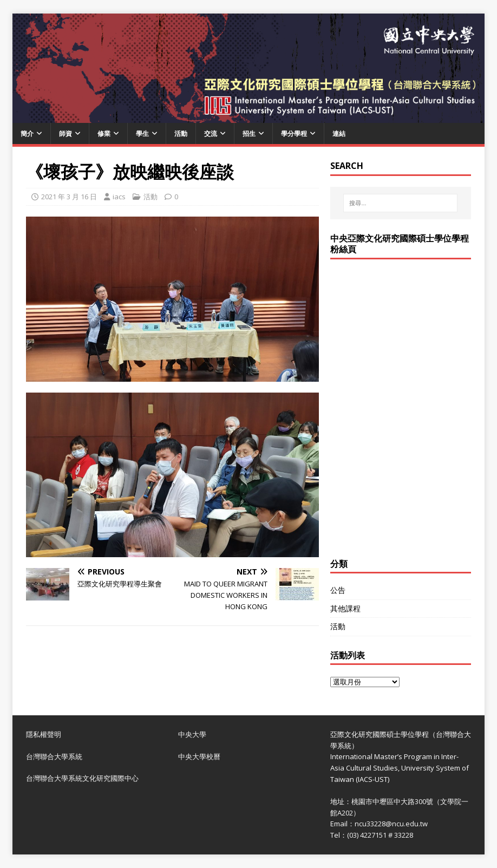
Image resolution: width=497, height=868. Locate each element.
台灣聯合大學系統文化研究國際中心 (82, 778)
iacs (119, 197)
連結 (339, 133)
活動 (181, 133)
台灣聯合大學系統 (54, 756)
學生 (142, 133)
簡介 (27, 133)
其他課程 (345, 608)
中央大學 (192, 734)
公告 (338, 590)
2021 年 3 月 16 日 (69, 197)
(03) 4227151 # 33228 (380, 835)
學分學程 (294, 133)
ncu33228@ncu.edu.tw (391, 824)
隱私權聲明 (44, 734)
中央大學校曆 (199, 756)
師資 (66, 133)
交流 (211, 133)
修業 (104, 133)
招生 (249, 133)
